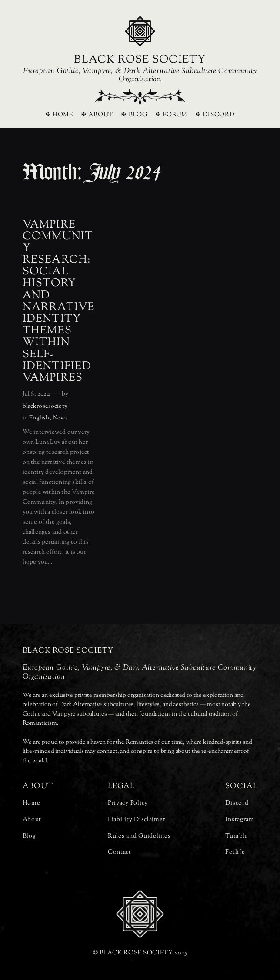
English (39, 418)
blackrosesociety (45, 406)
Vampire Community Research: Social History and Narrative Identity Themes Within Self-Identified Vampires (59, 302)
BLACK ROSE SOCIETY (140, 60)
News (60, 418)
